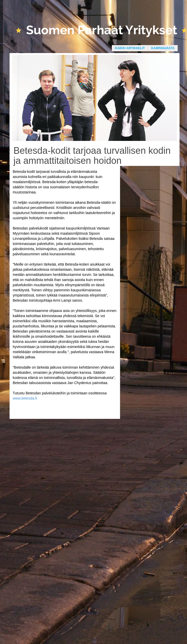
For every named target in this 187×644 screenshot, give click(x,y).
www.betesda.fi (25, 398)
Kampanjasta (163, 48)
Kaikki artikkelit (130, 48)
